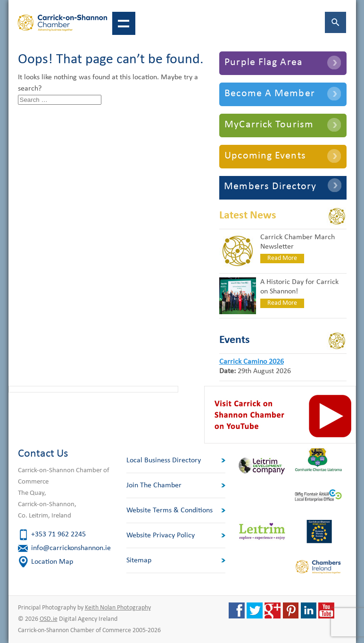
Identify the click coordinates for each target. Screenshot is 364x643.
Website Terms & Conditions (170, 510)
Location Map (52, 562)
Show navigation (124, 23)
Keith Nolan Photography (118, 608)
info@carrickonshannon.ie (71, 548)
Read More (282, 258)
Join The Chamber (154, 485)
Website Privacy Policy (161, 535)
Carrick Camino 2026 (252, 362)
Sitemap (139, 560)
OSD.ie (49, 619)
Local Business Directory (164, 460)
